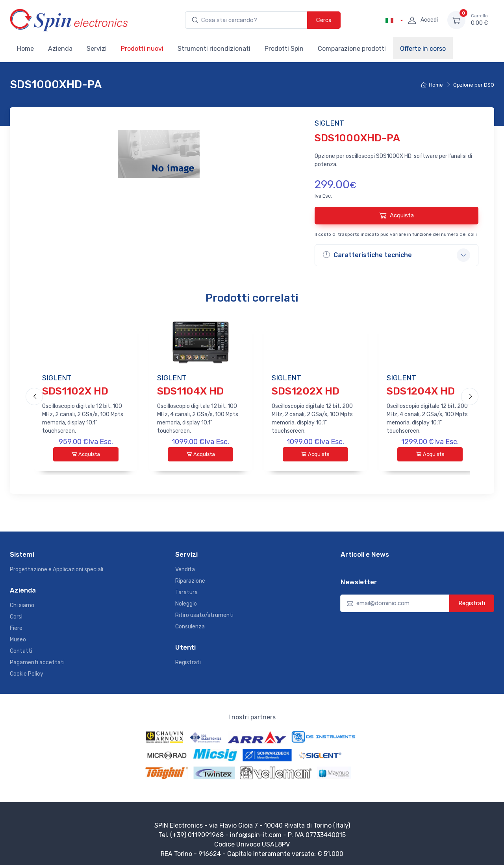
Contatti (21, 648)
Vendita (185, 566)
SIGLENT (57, 378)
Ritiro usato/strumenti (204, 612)
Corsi (16, 614)
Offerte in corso (423, 49)
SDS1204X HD (421, 391)
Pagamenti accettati (37, 659)
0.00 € (479, 20)
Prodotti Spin (284, 49)
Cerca (324, 20)
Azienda (60, 49)
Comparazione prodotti (352, 49)
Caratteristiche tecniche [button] (367, 255)
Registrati (188, 659)
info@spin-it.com (256, 832)
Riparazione (190, 578)
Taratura (186, 589)
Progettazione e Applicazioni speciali (57, 566)
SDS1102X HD (75, 391)
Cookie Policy (27, 671)
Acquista (397, 215)
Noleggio (186, 601)
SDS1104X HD (190, 391)
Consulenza (190, 623)
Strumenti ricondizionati (214, 49)
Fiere (16, 625)
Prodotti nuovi (142, 49)
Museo (18, 636)
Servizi (97, 49)
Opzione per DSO (474, 85)
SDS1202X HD (306, 391)
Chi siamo (22, 602)
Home (25, 49)
